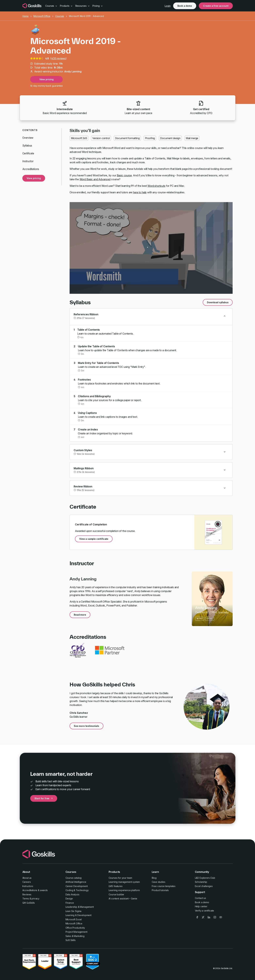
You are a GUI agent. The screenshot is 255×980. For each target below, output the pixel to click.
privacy (35, 899)
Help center (201, 906)
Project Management (76, 932)
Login (168, 6)
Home (25, 16)
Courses (60, 16)
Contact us (200, 898)
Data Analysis (72, 894)
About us (27, 878)
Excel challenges (204, 886)
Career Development (77, 886)
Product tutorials (160, 890)
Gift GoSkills (29, 903)
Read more (80, 615)
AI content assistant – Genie (123, 899)
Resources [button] (83, 6)
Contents (30, 130)
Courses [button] (51, 6)
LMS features (116, 886)
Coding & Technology (77, 890)
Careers (27, 882)
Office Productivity (75, 928)
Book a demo (185, 6)
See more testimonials (86, 726)
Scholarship (201, 882)
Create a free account (216, 6)
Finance (70, 903)
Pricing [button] (98, 6)
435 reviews (58, 58)
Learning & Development (78, 915)
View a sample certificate (94, 539)
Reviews (27, 894)
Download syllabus (218, 302)
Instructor (28, 161)
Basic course (124, 175)
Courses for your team (120, 878)
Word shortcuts (156, 186)
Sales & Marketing (75, 936)
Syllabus (27, 145)
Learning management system (124, 882)
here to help (140, 192)
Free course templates (164, 886)
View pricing (46, 79)
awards (44, 890)
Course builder (116, 894)
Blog (154, 878)
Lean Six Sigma (74, 911)
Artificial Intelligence (76, 882)
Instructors (28, 886)
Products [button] (66, 6)
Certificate (28, 153)
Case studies (159, 882)
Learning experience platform (124, 890)
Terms (26, 899)
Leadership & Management (80, 907)
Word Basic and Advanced (95, 179)
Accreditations (31, 169)
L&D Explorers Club (205, 878)
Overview (28, 138)
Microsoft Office (42, 16)
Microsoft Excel (74, 919)
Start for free (44, 798)
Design (69, 899)
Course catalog (74, 878)
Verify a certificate (205, 911)
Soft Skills (71, 940)
